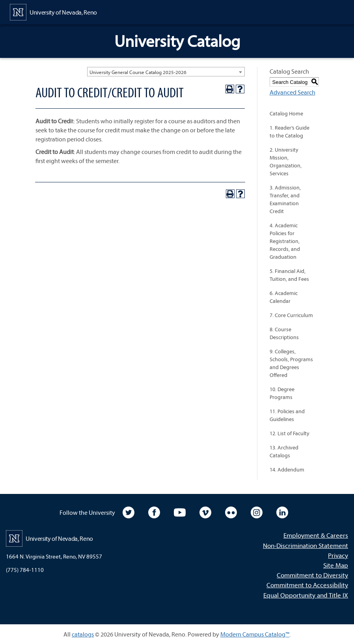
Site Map (336, 565)
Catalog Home (286, 113)
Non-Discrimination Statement (306, 545)
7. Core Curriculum (291, 315)
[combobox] (166, 72)
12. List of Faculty (290, 433)
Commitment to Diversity (312, 575)
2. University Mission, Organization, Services (286, 161)
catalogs (83, 634)
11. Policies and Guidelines (287, 415)
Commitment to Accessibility (307, 585)
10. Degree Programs (282, 393)
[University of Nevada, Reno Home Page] (53, 11)
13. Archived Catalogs (284, 451)
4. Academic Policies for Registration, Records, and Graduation (285, 241)
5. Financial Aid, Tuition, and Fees (289, 275)
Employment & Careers (316, 535)
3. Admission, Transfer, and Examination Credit (285, 199)
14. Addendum (287, 470)
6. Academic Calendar (284, 297)
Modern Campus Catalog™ (255, 634)
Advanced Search (293, 92)
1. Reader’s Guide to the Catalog (290, 132)
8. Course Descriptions (284, 333)
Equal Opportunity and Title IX (306, 595)
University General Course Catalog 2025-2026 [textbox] (138, 72)
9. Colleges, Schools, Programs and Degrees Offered (291, 363)
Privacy (338, 555)
